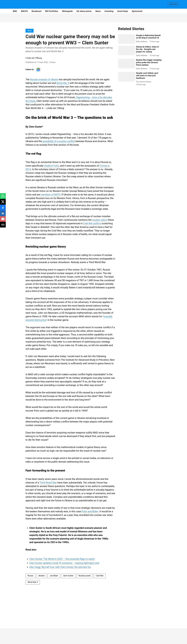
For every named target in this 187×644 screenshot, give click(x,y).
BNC (15, 11)
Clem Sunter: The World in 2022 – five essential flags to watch (62, 559)
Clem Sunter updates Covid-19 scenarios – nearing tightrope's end (64, 563)
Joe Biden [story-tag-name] (54, 576)
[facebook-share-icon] (3, 209)
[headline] (149, 37)
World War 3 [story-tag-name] (33, 582)
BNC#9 (24, 11)
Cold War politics (92, 223)
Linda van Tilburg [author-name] (34, 58)
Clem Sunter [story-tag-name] (68, 576)
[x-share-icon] (3, 203)
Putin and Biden (90, 511)
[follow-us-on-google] (38, 70)
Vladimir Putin (51, 166)
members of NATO (51, 195)
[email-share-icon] (3, 220)
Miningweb (67, 11)
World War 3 (63, 83)
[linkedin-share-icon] (3, 214)
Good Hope (123, 11)
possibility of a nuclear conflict (59, 141)
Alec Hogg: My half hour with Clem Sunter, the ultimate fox (60, 567)
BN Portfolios (52, 11)
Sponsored (137, 11)
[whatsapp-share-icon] (3, 197)
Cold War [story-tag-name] (100, 576)
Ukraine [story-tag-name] (42, 576)
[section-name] (30, 31)
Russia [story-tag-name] (30, 576)
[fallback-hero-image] (127, 39)
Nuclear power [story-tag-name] (85, 576)
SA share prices (84, 11)
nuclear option (100, 220)
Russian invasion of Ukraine (44, 79)
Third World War (48, 483)
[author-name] (142, 42)
